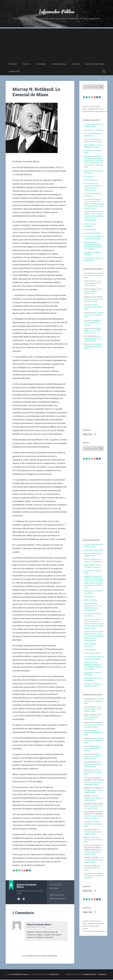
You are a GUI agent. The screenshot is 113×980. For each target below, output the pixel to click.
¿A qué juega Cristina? (92, 234)
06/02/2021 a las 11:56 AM (37, 928)
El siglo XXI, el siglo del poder (92, 868)
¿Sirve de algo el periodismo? (90, 226)
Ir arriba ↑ (103, 975)
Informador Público (57, 12)
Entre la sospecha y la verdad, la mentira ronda (93, 141)
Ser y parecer (89, 177)
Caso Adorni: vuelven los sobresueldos (93, 260)
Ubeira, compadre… (91, 181)
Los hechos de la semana (94, 131)
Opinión (76, 65)
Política (27, 65)
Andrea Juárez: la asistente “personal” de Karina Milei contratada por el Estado (93, 246)
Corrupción (14, 72)
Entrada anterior (58, 896)
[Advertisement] (56, 44)
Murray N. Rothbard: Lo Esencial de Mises (38, 92)
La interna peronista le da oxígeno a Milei (94, 126)
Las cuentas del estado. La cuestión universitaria (94, 238)
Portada (13, 65)
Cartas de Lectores (95, 65)
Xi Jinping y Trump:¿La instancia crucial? (92, 686)
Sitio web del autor (24, 899)
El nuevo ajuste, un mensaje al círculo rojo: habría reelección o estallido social (93, 187)
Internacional (59, 65)
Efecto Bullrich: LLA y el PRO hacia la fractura (93, 147)
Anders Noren (90, 975)
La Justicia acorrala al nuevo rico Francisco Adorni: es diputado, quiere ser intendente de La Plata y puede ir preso (94, 204)
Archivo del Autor (19, 899)
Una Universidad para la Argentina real (93, 135)
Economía (41, 65)
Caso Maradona (90, 230)
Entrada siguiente (59, 899)
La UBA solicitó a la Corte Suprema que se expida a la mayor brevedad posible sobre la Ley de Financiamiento (94, 217)
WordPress (54, 975)
